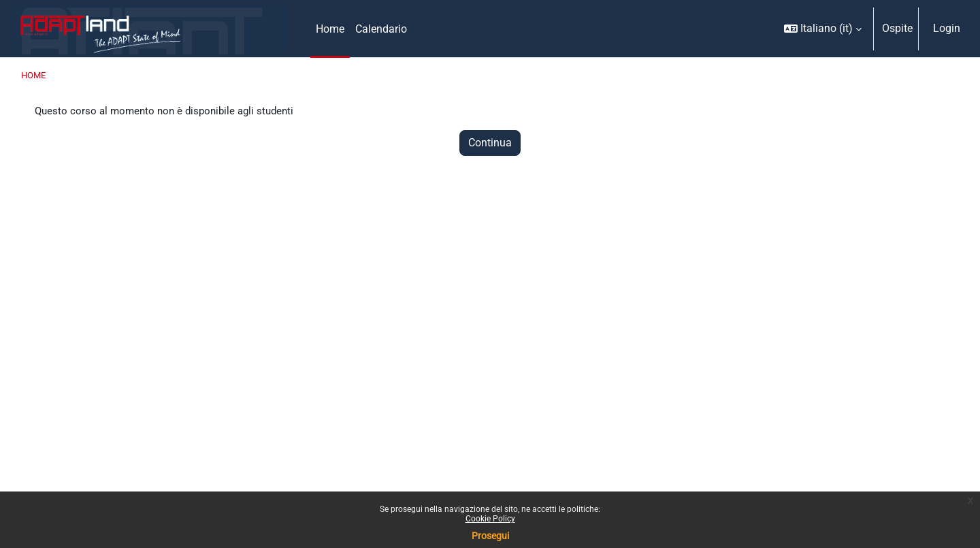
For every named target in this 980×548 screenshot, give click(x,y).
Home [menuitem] (330, 29)
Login (947, 28)
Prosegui (490, 536)
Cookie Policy (490, 519)
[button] (823, 29)
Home (33, 75)
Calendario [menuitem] (381, 29)
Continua (490, 144)
